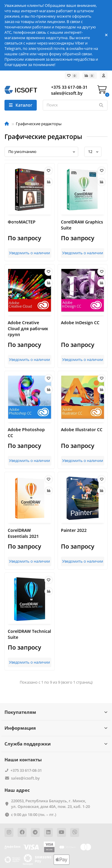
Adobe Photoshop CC (26, 433)
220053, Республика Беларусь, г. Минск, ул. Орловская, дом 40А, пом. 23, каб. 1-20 (50, 804)
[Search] (75, 105)
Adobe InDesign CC (80, 323)
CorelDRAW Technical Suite (29, 634)
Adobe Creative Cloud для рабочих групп (28, 329)
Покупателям (56, 712)
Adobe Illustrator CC (82, 430)
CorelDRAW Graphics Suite (82, 225)
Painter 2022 (74, 530)
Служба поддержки (56, 744)
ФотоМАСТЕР (22, 222)
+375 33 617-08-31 (26, 770)
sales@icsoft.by (25, 778)
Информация (56, 728)
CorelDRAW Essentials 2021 (23, 533)
